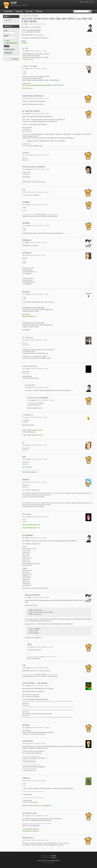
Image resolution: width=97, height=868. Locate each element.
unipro (28, 417)
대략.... (25, 457)
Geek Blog (19, 11)
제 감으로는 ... (27, 292)
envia (27, 482)
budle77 (28, 816)
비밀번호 (7, 36)
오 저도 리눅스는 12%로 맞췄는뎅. (38, 398)
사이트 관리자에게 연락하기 (53, 861)
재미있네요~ (26, 725)
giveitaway (29, 728)
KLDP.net (39, 11)
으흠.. (24, 665)
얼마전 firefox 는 (28, 838)
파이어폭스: (26, 480)
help (91, 2)
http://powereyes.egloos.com (31, 525)
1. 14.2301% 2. (28, 415)
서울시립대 (54, 856)
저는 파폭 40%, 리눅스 (30, 813)
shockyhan (29, 686)
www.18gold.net (47, 806)
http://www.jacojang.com (30, 472)
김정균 (27, 243)
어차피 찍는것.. (27, 253)
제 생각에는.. (26, 223)
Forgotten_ (29, 225)
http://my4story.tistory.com (31, 831)
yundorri (28, 368)
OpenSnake (29, 169)
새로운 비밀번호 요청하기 (12, 43)
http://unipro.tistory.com (35, 430)
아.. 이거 (25, 48)
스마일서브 (53, 858)
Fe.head (28, 340)
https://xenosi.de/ (28, 88)
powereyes (29, 517)
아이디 (6, 31)
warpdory (28, 294)
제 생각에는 (26, 202)
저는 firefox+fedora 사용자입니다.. (34, 167)
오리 (24, 190)
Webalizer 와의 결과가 (32, 595)
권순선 (26, 24)
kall (27, 255)
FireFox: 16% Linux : (30, 366)
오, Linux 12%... (31, 385)
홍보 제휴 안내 (15, 59)
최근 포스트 (8, 20)
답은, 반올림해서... (28, 535)
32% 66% (26, 153)
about (82, 2)
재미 (30, 16)
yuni (27, 744)
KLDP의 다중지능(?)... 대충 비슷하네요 (35, 683)
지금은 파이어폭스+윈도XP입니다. (33, 96)
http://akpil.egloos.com (29, 316)
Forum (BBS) (8, 11)
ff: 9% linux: (27, 514)
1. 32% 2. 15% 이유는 (30, 66)
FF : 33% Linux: (28, 338)
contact (87, 2)
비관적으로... (27, 778)
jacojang (28, 459)
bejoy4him (29, 114)
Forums (26, 16)
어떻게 (29, 644)
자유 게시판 (35, 16)
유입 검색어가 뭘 (28, 741)
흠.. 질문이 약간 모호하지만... (32, 111)
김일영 (27, 51)
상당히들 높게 (27, 240)
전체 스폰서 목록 (41, 861)
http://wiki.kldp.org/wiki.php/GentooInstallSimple (37, 85)
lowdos (28, 445)
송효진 (27, 69)
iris (27, 781)
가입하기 (8, 41)
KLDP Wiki (29, 11)
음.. (24, 443)
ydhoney (28, 205)
